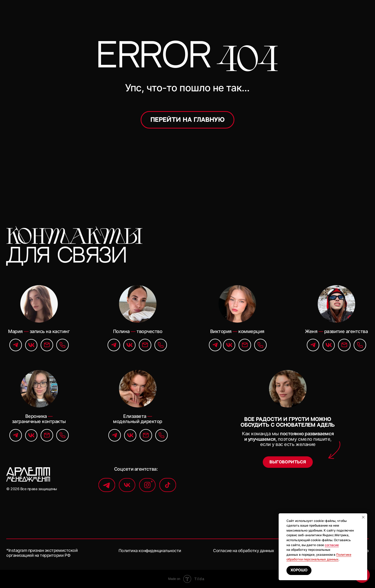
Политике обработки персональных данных (319, 557)
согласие (332, 545)
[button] (288, 462)
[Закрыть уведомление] (363, 517)
